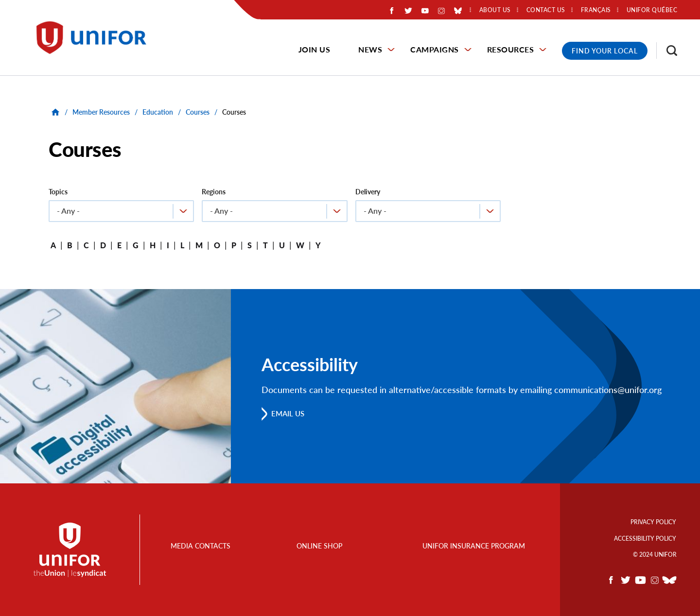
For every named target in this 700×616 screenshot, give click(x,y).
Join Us (315, 49)
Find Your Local (605, 51)
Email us (290, 413)
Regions (214, 192)
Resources (511, 49)
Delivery (368, 192)
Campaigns (435, 49)
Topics (58, 192)
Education (158, 112)
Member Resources (101, 112)
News (370, 49)
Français (596, 10)
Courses (198, 112)
